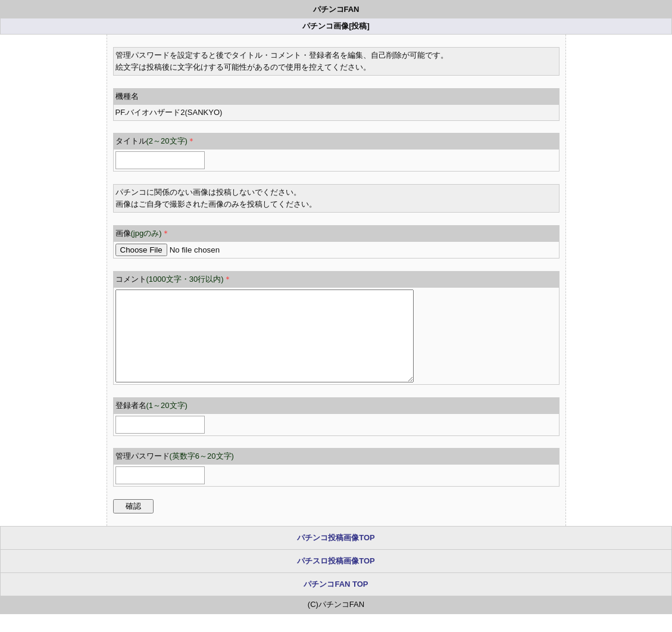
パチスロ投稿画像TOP (336, 579)
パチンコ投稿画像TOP (336, 555)
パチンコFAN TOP (336, 602)
